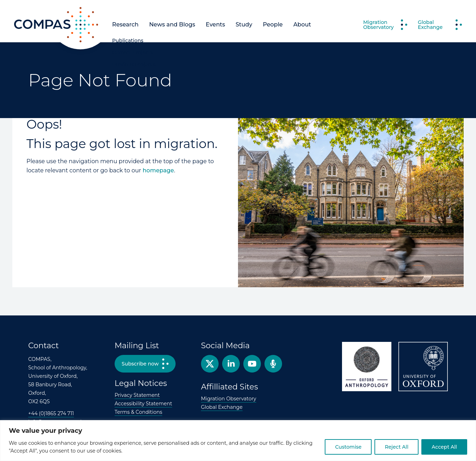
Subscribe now (140, 364)
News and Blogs (172, 24)
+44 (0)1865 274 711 (51, 413)
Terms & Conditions (138, 412)
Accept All (444, 447)
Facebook (231, 364)
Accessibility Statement (143, 404)
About (302, 24)
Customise (348, 447)
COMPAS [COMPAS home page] (27, 42)
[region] (238, 441)
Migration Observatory (229, 399)
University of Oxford (423, 367)
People (273, 24)
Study (244, 24)
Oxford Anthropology (367, 367)
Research (125, 25)
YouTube (252, 364)
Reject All (396, 447)
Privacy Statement (137, 395)
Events (216, 24)
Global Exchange (222, 407)
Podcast (273, 364)
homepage (158, 170)
